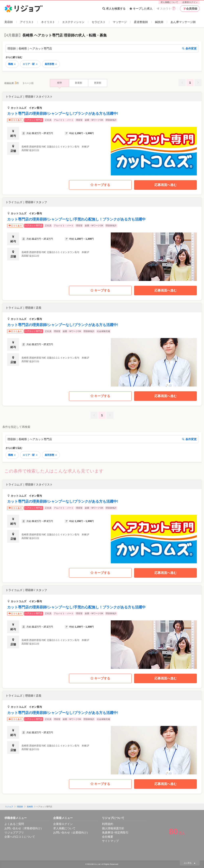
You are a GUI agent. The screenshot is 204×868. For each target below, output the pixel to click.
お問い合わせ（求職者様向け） (24, 828)
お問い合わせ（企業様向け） (71, 832)
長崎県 (30, 807)
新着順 (78, 83)
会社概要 (108, 837)
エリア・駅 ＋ (30, 64)
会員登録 (190, 9)
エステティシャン (73, 22)
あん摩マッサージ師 (183, 22)
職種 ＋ (12, 64)
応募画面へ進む (166, 185)
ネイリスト (48, 22)
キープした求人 (141, 9)
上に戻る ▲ (190, 863)
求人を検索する (114, 9)
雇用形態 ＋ (51, 64)
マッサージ (120, 22)
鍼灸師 (159, 22)
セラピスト (99, 22)
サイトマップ (110, 841)
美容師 (9, 22)
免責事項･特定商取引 (115, 832)
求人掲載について (169, 2)
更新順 (98, 83)
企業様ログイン (190, 2)
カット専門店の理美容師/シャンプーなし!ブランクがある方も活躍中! (63, 114)
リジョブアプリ (14, 832)
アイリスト (27, 22)
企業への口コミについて (20, 837)
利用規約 (108, 824)
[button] (102, 134)
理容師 (20, 807)
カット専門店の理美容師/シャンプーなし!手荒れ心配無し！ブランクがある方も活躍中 (76, 219)
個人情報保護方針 (113, 828)
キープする (100, 185)
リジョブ (9, 807)
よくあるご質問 (14, 824)
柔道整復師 (141, 22)
